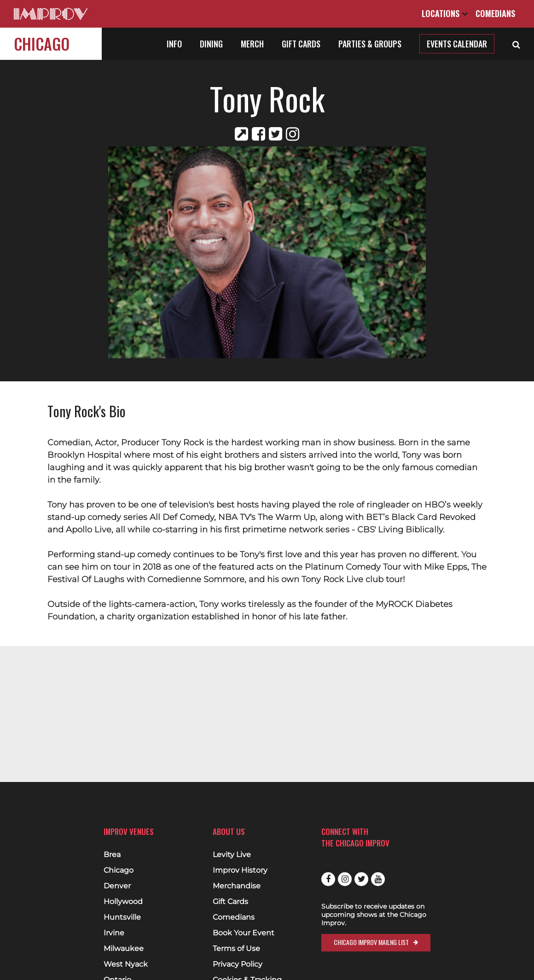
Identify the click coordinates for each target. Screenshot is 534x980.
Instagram (345, 879)
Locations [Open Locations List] (445, 13)
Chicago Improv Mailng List (371, 942)
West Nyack (126, 964)
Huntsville (122, 917)
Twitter (361, 879)
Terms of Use (236, 949)
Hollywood (123, 902)
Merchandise (237, 886)
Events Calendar (457, 44)
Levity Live (232, 855)
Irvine (114, 933)
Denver (117, 886)
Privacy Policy (238, 964)
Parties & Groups (370, 44)
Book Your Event (244, 933)
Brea (112, 855)
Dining (211, 44)
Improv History (240, 870)
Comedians (495, 13)
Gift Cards (301, 44)
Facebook (328, 879)
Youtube (378, 879)
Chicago (42, 44)
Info (174, 44)
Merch (252, 44)
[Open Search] (516, 44)
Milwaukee (124, 949)
